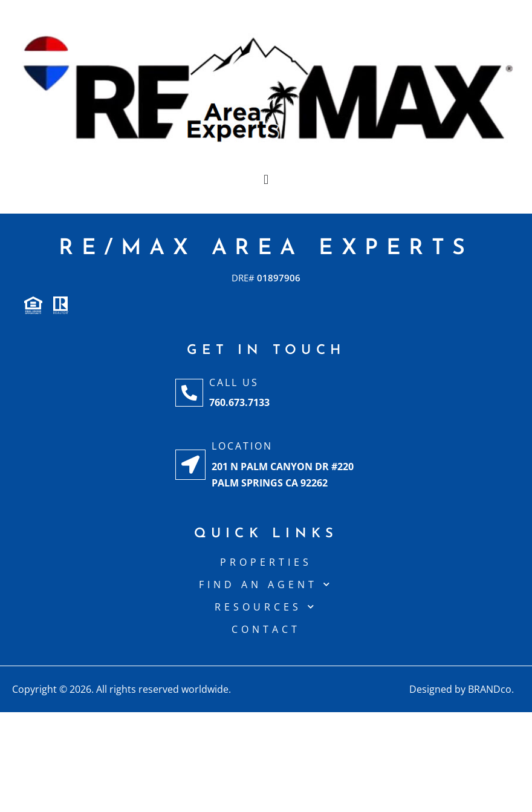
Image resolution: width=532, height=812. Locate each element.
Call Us (234, 382)
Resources (266, 607)
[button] (266, 179)
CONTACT (266, 629)
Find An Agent (266, 584)
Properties (266, 562)
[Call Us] (189, 393)
